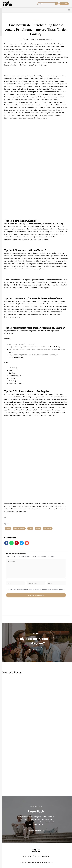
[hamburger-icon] (69, 10)
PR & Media (45, 856)
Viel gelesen (48, 528)
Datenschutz (31, 862)
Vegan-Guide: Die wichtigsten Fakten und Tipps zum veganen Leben (33, 349)
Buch (29, 856)
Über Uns (36, 856)
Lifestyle (36, 20)
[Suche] (57, 4)
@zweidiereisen (25, 506)
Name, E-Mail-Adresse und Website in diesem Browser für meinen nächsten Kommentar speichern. (37, 590)
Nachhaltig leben (19, 528)
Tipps (30, 528)
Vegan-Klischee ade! (25, 261)
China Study (11, 312)
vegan (38, 528)
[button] (6, 543)
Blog (24, 856)
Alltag (8, 528)
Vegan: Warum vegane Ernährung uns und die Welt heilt (29, 347)
